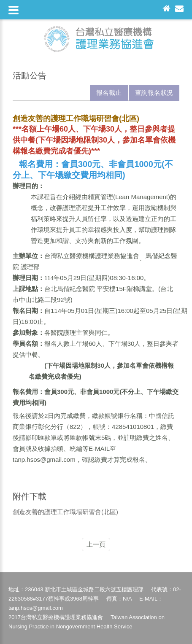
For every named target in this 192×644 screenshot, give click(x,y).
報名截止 (109, 93)
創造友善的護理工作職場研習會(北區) (65, 512)
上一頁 (96, 544)
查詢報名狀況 (154, 93)
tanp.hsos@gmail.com (44, 459)
